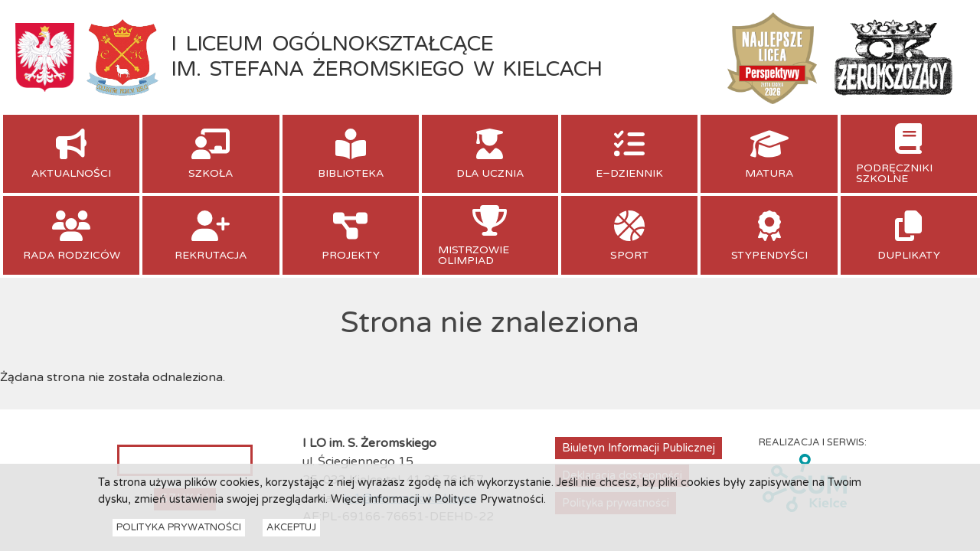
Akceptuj (291, 530)
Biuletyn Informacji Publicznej (639, 448)
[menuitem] (71, 154)
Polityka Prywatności (179, 530)
